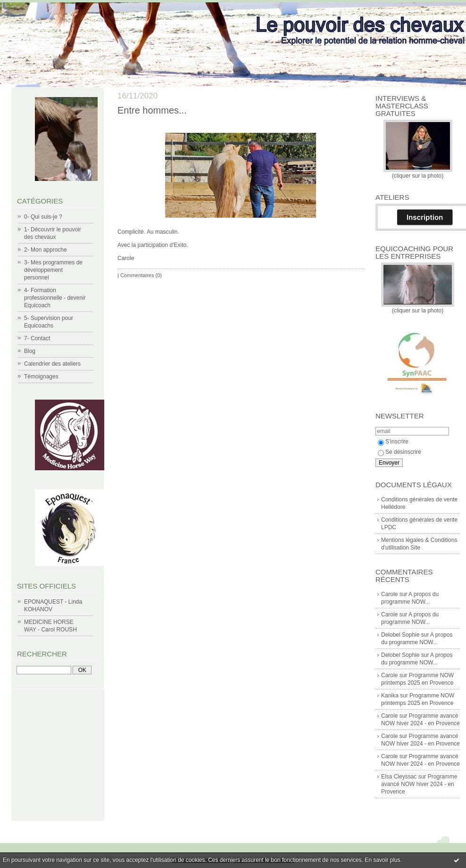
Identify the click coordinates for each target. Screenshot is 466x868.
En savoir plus (382, 860)
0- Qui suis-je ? (43, 217)
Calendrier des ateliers (52, 364)
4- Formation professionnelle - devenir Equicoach (55, 298)
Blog (30, 351)
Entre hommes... (152, 110)
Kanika (390, 696)
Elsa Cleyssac (399, 777)
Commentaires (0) (141, 275)
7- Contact (37, 338)
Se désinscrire (399, 452)
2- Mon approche (46, 250)
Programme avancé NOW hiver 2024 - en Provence (419, 784)
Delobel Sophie (400, 635)
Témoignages (41, 377)
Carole (389, 594)
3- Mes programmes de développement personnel (53, 270)
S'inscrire (393, 442)
